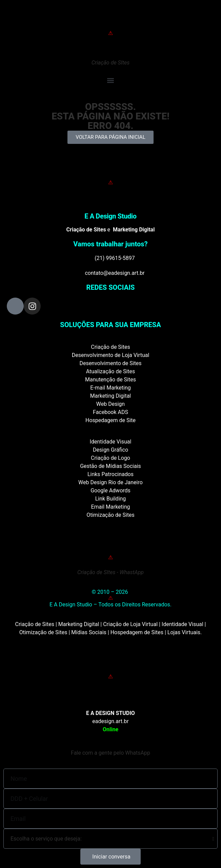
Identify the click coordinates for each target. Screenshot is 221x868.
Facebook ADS (110, 412)
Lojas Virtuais (184, 632)
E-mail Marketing (110, 388)
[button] (110, 80)
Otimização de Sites (110, 515)
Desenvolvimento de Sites (110, 363)
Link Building (111, 499)
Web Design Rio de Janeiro (110, 482)
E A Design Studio (110, 216)
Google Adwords (110, 490)
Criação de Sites (110, 347)
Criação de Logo (110, 458)
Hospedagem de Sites (137, 632)
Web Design (110, 404)
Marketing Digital (111, 396)
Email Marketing (110, 507)
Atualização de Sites (111, 371)
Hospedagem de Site (110, 420)
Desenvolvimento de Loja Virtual (111, 355)
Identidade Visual (111, 442)
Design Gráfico (110, 450)
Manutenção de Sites (110, 380)
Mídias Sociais (89, 632)
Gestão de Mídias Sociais (110, 466)
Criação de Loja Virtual (130, 624)
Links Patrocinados (110, 474)
